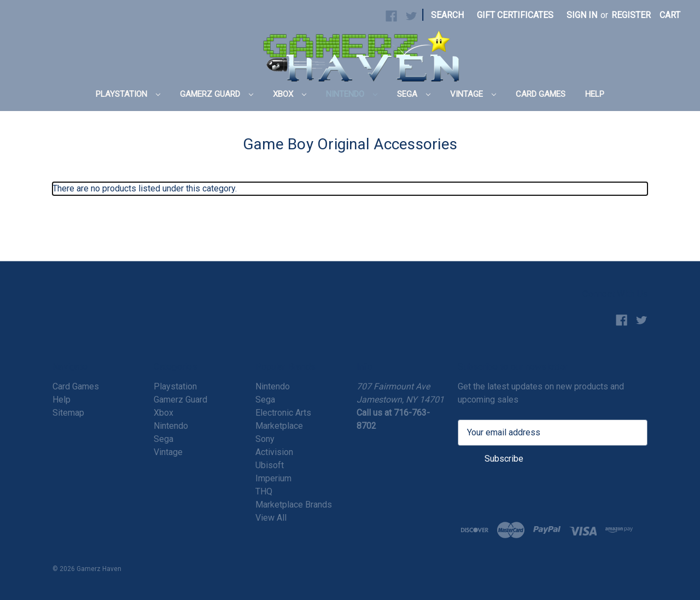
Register (631, 15)
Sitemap (68, 413)
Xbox (290, 94)
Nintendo (352, 94)
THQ (264, 491)
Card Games (541, 94)
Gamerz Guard (217, 94)
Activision (274, 452)
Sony (265, 439)
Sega (414, 94)
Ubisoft (270, 465)
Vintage (473, 94)
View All (271, 518)
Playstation (128, 94)
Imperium (273, 478)
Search (447, 15)
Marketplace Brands (294, 505)
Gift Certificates (515, 15)
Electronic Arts (283, 413)
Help (595, 94)
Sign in (582, 15)
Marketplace (279, 426)
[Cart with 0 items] (670, 15)
